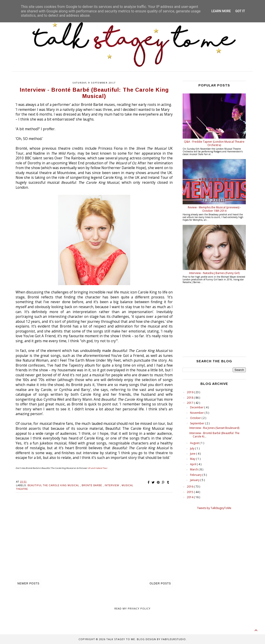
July (193, 448)
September (198, 423)
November (197, 413)
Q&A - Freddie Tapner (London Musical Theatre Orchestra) (214, 143)
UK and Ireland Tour (97, 468)
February (196, 475)
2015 (190, 492)
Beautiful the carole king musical (54, 485)
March (194, 469)
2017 (190, 403)
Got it (240, 11)
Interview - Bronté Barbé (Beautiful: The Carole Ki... (214, 435)
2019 (190, 392)
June (193, 454)
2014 (190, 497)
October (196, 418)
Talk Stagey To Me (121, 639)
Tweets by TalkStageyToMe (214, 508)
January (195, 480)
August (195, 443)
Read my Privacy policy (132, 608)
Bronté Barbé (92, 485)
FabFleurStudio (174, 639)
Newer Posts (28, 584)
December (197, 407)
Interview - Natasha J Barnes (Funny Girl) (214, 273)
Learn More (221, 11)
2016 (190, 487)
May (193, 459)
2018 (190, 398)
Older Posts (160, 584)
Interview (112, 485)
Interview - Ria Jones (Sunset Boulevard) (214, 428)
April (193, 464)
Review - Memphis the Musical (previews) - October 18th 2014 (214, 209)
